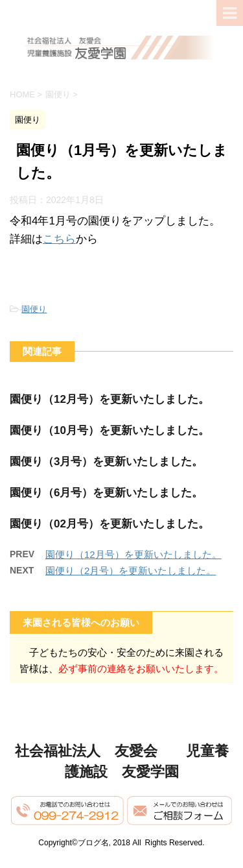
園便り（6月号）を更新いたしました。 (106, 493)
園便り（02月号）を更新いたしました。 (110, 524)
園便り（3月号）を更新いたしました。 (106, 462)
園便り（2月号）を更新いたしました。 (131, 571)
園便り (34, 309)
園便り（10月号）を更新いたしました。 (110, 430)
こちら (59, 239)
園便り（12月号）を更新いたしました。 (110, 399)
